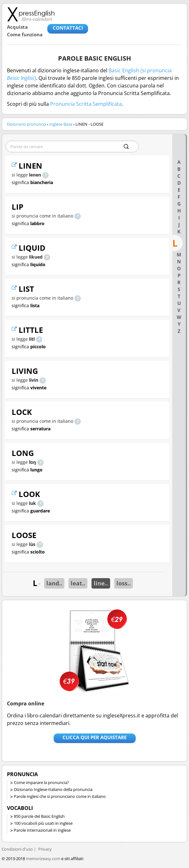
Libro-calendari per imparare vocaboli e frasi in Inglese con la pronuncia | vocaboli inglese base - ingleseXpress (31, 14)
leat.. (78, 583)
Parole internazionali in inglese (42, 830)
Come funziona (25, 34)
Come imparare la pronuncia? (41, 782)
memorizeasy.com (43, 859)
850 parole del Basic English (39, 816)
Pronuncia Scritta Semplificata (86, 104)
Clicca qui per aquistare (94, 737)
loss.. (124, 583)
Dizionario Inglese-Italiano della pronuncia (53, 789)
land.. (54, 583)
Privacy (45, 849)
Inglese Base (61, 124)
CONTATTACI (68, 28)
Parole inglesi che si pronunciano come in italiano (60, 796)
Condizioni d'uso (17, 849)
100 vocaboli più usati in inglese (43, 823)
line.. (101, 583)
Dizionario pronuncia (27, 124)
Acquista (17, 27)
